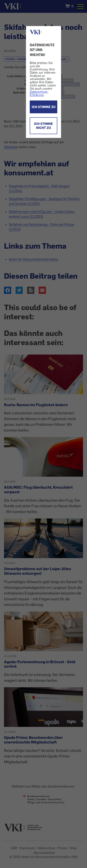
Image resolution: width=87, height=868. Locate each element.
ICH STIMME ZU (44, 107)
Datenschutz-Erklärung (39, 93)
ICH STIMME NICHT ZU (43, 126)
